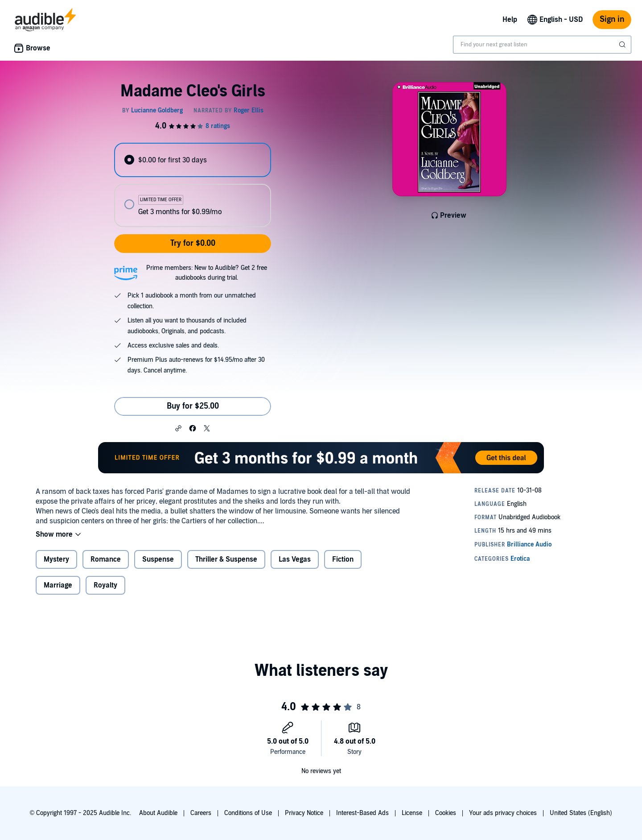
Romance (106, 559)
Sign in (612, 19)
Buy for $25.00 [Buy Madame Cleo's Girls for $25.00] (193, 406)
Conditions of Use (248, 813)
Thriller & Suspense (226, 559)
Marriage (58, 585)
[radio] (193, 160)
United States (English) (581, 813)
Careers (201, 813)
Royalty (105, 585)
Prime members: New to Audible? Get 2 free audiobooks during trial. (207, 273)
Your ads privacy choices (503, 813)
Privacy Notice (304, 813)
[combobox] (542, 45)
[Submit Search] (623, 45)
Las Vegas (295, 559)
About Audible (158, 813)
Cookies (446, 813)
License (412, 813)
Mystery (56, 559)
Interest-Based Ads (362, 813)
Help (510, 20)
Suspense (158, 559)
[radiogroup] (193, 185)
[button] (178, 428)
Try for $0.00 (193, 243)
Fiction (343, 559)
